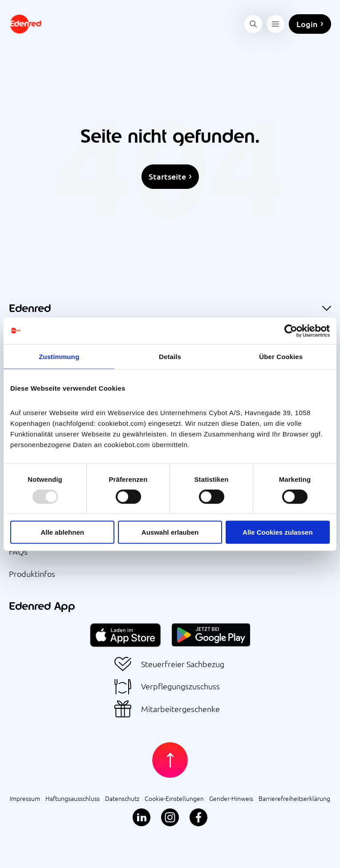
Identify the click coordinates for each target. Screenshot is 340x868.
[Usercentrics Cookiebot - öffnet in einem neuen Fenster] (291, 331)
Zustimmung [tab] (59, 356)
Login (307, 24)
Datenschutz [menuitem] (122, 798)
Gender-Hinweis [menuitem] (231, 798)
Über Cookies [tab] (281, 356)
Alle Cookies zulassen (278, 532)
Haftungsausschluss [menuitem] (73, 798)
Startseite (167, 176)
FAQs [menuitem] (18, 551)
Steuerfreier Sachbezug (183, 664)
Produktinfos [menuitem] (32, 574)
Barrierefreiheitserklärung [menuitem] (294, 798)
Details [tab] (170, 356)
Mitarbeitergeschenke (180, 709)
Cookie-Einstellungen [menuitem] (174, 798)
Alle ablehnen (62, 532)
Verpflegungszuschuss (180, 686)
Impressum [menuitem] (25, 798)
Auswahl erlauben (170, 532)
